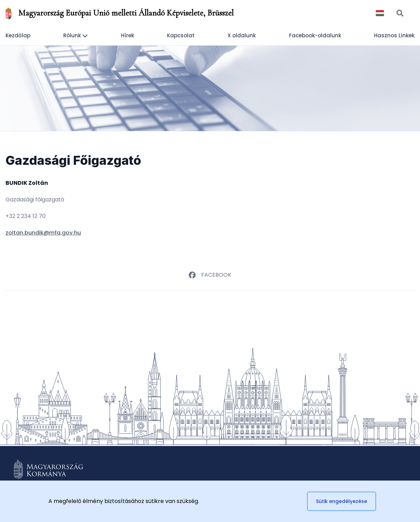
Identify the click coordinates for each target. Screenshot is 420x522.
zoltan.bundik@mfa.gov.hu (43, 233)
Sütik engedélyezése (342, 501)
